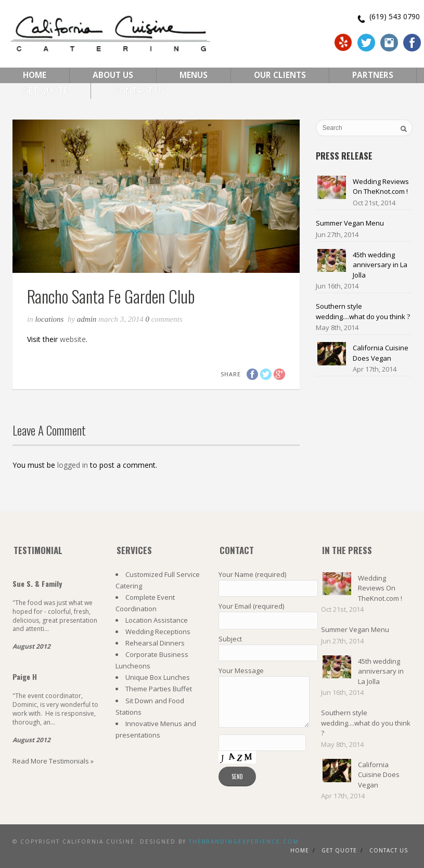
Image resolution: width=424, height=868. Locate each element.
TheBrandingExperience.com (244, 841)
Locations (49, 319)
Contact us (389, 850)
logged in (73, 465)
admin (87, 319)
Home (35, 75)
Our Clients (280, 75)
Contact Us (140, 91)
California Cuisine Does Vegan (381, 353)
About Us (113, 75)
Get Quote (45, 91)
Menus (194, 75)
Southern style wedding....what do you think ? (363, 311)
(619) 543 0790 (395, 16)
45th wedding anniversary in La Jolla (380, 265)
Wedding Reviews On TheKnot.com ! (381, 187)
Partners (373, 75)
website (73, 339)
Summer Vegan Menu (350, 223)
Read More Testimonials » (53, 761)
